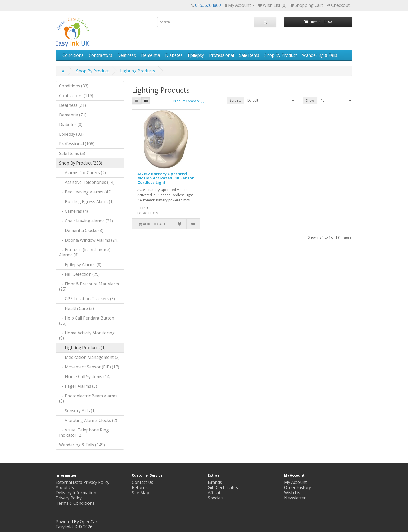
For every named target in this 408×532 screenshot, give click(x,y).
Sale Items (249, 55)
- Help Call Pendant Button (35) (87, 321)
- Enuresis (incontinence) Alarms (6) (85, 252)
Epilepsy (196, 55)
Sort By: (235, 100)
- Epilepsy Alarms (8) (80, 265)
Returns (140, 487)
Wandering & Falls (320, 55)
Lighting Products (138, 71)
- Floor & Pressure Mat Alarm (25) (89, 286)
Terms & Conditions (75, 503)
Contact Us (143, 482)
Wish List (293, 493)
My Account (295, 482)
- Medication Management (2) (89, 357)
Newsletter (295, 498)
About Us (65, 487)
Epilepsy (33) (71, 134)
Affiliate (215, 493)
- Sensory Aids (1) (77, 411)
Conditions (73, 55)
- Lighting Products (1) (82, 348)
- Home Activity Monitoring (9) (87, 335)
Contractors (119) (76, 96)
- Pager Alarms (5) (78, 386)
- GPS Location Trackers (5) (87, 299)
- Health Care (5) (76, 308)
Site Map (141, 493)
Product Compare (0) (189, 101)
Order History (298, 487)
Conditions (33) (74, 86)
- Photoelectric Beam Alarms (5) (88, 398)
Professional (222, 55)
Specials (216, 498)
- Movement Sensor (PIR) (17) (89, 367)
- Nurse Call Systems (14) (85, 377)
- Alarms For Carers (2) (82, 173)
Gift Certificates (223, 487)
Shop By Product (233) (81, 163)
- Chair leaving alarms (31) (86, 221)
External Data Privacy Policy (82, 482)
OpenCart (89, 522)
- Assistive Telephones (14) (87, 182)
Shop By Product (281, 55)
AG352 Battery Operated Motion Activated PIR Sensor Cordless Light (166, 178)
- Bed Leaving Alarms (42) (85, 192)
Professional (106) (77, 144)
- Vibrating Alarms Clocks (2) (88, 420)
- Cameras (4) (74, 211)
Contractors (100, 55)
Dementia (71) (73, 115)
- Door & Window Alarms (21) (89, 240)
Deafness (127, 55)
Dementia (151, 55)
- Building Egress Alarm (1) (86, 202)
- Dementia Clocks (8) (81, 230)
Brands (215, 482)
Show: (310, 100)
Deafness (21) (72, 105)
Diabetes (174, 55)
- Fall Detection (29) (79, 274)
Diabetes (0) (71, 124)
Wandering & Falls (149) (82, 445)
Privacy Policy (69, 498)
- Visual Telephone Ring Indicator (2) (84, 433)
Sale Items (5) (72, 153)
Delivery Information (76, 493)
